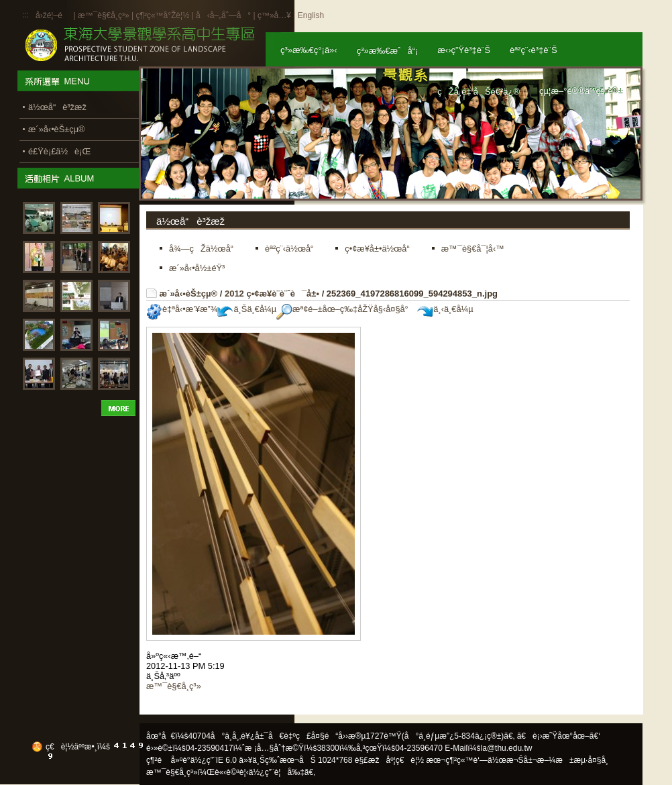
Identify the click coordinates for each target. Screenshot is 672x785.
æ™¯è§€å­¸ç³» (105, 15)
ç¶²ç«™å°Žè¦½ (162, 15)
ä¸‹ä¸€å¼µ (445, 309)
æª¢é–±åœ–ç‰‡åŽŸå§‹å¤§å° (346, 309)
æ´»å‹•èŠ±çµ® (189, 294)
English (311, 15)
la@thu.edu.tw (507, 748)
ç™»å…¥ (274, 15)
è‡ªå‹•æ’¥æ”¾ (182, 309)
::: (25, 15)
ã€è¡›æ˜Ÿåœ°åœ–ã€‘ (559, 736)
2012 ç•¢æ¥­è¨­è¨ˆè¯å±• (272, 294)
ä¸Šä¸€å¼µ (247, 309)
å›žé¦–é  (53, 15)
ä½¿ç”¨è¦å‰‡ (277, 772)
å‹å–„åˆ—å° (223, 15)
